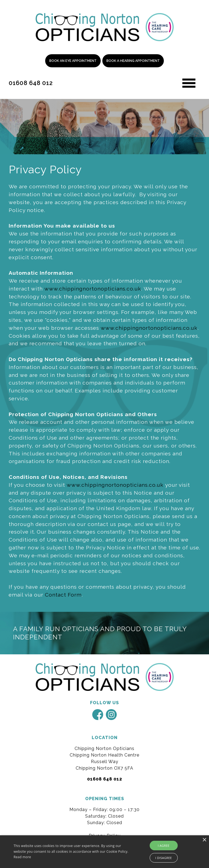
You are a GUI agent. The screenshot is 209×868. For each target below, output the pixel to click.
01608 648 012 (31, 83)
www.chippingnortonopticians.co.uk (93, 289)
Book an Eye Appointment (73, 61)
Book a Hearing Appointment (133, 61)
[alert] (104, 852)
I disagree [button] (164, 858)
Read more (22, 857)
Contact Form (63, 595)
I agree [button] (164, 846)
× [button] (204, 840)
